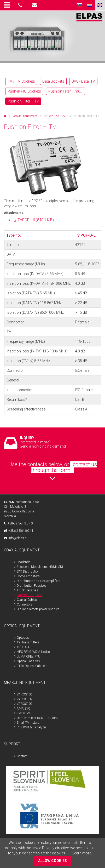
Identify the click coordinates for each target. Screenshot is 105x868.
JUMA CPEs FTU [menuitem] (28, 656)
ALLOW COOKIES (52, 861)
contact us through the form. (64, 467)
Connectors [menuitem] (25, 604)
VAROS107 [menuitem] (25, 699)
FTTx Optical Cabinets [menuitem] (32, 666)
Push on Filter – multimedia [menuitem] (67, 91)
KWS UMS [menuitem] (24, 713)
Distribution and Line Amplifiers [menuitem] (39, 581)
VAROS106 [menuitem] (25, 694)
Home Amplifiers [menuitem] (28, 576)
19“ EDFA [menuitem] (23, 647)
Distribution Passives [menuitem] (32, 586)
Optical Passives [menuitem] (28, 661)
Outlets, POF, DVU (56, 116)
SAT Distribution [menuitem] (28, 572)
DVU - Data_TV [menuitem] (83, 81)
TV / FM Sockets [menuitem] (21, 81)
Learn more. (82, 853)
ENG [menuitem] (100, 5)
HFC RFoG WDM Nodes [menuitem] (33, 652)
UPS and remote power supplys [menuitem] (38, 609)
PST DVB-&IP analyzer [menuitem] (31, 727)
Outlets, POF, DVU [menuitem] (29, 595)
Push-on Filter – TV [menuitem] (23, 101)
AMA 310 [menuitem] (23, 709)
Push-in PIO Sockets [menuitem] (24, 91)
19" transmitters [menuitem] (28, 642)
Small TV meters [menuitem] (28, 723)
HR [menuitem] (90, 5)
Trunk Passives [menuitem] (27, 590)
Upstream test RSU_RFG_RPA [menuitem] (37, 718)
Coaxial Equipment (25, 116)
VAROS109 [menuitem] (25, 704)
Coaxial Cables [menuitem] (27, 600)
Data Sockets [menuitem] (53, 81)
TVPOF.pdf (36, 220)
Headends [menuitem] (24, 562)
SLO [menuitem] (80, 5)
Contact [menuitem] (22, 756)
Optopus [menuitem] (23, 638)
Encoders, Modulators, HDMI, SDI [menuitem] (40, 567)
